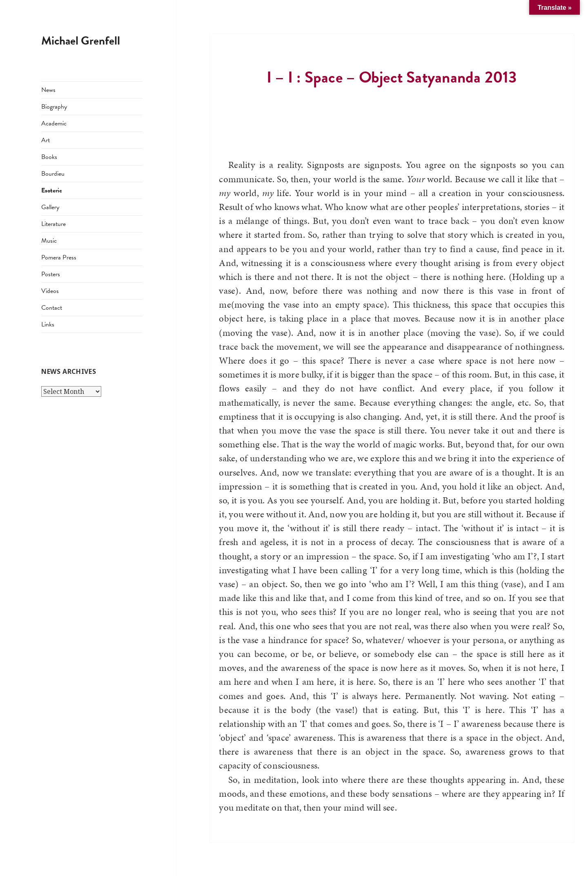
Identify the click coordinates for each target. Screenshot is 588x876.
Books (49, 157)
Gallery (50, 207)
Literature (53, 224)
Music (49, 241)
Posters (51, 274)
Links (48, 324)
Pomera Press (59, 257)
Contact (52, 308)
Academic (54, 123)
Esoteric (52, 190)
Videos (50, 291)
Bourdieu (53, 174)
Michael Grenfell (81, 41)
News (48, 90)
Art (46, 140)
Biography (54, 107)
